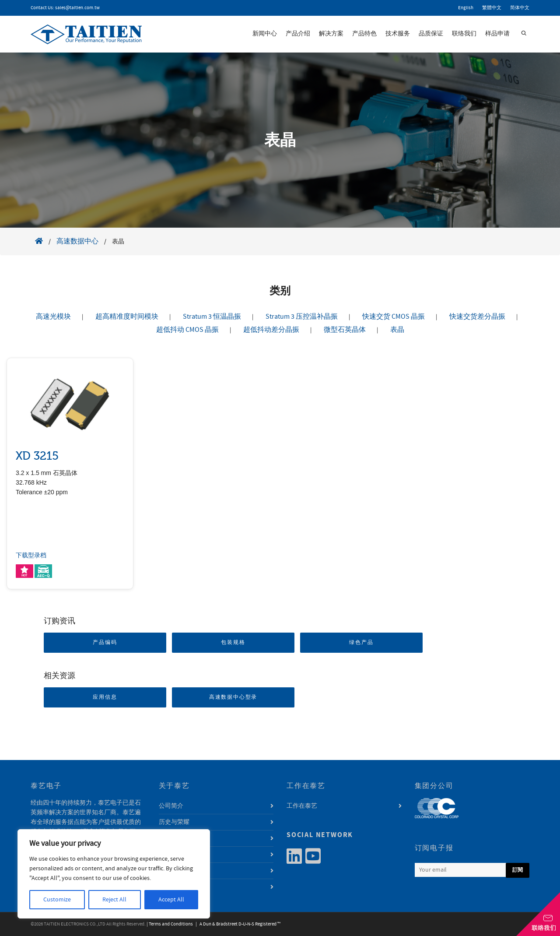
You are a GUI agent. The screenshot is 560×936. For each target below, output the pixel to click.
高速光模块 (53, 317)
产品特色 (364, 34)
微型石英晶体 (345, 330)
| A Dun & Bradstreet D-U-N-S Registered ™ (237, 924)
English (466, 8)
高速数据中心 (77, 241)
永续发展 (171, 855)
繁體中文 (492, 8)
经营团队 (171, 838)
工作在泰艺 (302, 806)
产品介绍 (298, 34)
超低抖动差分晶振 (271, 330)
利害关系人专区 (180, 871)
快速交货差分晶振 (477, 317)
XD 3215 (37, 456)
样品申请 (497, 34)
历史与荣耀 (174, 822)
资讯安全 (171, 887)
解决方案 (331, 34)
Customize (57, 900)
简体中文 (520, 8)
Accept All (171, 900)
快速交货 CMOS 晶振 (394, 317)
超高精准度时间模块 (127, 317)
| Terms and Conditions (170, 924)
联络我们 (464, 34)
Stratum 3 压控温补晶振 (302, 317)
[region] (114, 874)
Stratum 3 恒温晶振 (212, 317)
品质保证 (431, 34)
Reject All (114, 900)
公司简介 (171, 806)
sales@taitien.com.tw (77, 8)
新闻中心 (265, 34)
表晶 (397, 330)
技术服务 (398, 34)
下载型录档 (31, 556)
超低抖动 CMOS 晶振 (187, 330)
